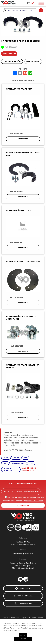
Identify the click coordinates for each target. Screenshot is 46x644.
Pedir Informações (12, 61)
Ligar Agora (23, 589)
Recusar (23, 635)
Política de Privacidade (11, 618)
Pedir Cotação (9, 54)
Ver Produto (23, 139)
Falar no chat (33, 61)
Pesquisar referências (8, 469)
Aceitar (23, 639)
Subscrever (23, 505)
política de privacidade (34, 501)
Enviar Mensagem (23, 596)
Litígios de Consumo (28, 618)
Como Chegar (23, 603)
